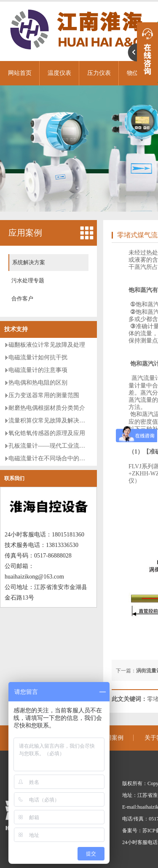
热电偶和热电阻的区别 (38, 383)
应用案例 (25, 233)
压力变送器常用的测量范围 (44, 395)
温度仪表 (59, 73)
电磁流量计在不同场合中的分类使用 (56, 458)
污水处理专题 (28, 280)
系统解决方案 (29, 262)
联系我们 (14, 478)
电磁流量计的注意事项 (38, 370)
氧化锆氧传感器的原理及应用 (47, 433)
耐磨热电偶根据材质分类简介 (47, 408)
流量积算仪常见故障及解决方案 (50, 421)
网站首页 (20, 73)
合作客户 (22, 299)
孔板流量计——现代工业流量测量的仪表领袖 (67, 446)
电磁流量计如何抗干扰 (38, 357)
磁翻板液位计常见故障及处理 (47, 345)
